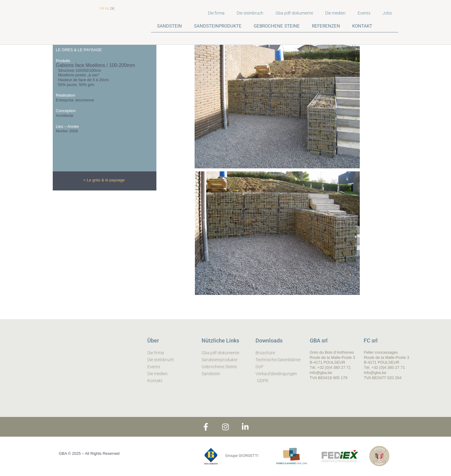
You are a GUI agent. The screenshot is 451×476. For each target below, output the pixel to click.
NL (107, 8)
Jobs (387, 13)
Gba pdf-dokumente (294, 13)
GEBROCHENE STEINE (277, 26)
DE (112, 8)
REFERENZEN (326, 26)
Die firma (216, 13)
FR (102, 8)
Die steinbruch (250, 13)
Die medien (335, 13)
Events (364, 13)
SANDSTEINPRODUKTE (218, 26)
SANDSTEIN (169, 26)
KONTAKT (362, 26)
